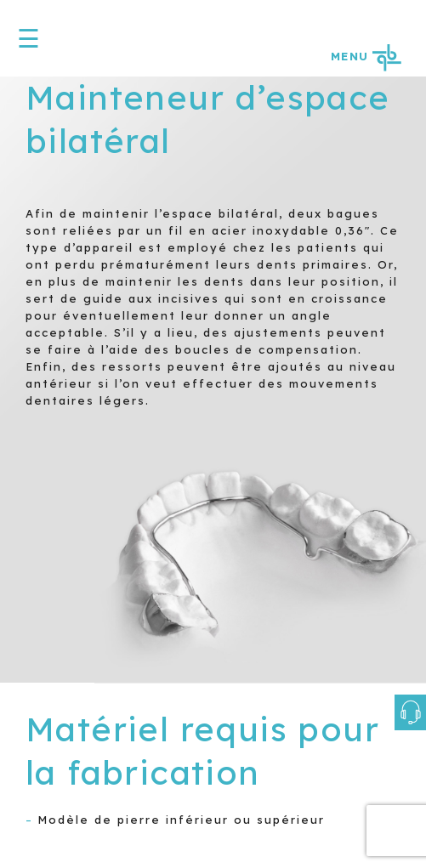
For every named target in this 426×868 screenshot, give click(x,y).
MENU (366, 56)
